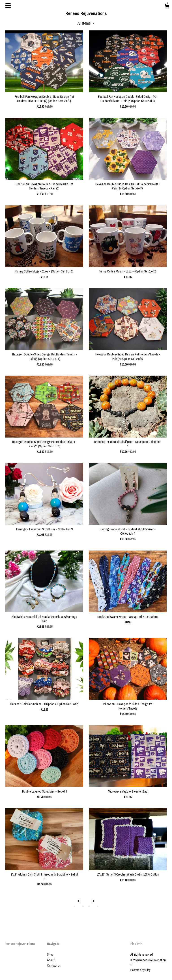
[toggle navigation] (8, 6)
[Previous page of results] (79, 901)
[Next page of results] (93, 901)
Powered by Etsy (140, 970)
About (51, 960)
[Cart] (167, 7)
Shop (50, 954)
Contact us (54, 965)
